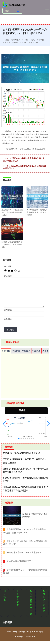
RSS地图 (30, 632)
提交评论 (10, 330)
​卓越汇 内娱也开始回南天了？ (20, 561)
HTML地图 (38, 632)
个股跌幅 (16, 351)
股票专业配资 (18, 598)
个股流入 (26, 351)
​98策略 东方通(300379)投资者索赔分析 (24, 552)
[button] (4, 424)
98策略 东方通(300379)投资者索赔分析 (21, 453)
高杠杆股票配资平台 (31, 602)
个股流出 (36, 351)
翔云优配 (5, 595)
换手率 (45, 351)
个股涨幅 (6, 351)
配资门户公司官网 (44, 601)
